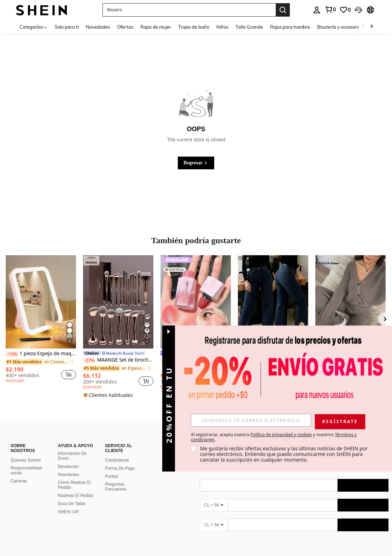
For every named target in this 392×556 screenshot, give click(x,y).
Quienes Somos (26, 460)
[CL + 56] (214, 505)
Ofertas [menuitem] (125, 27)
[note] (109, 395)
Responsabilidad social (26, 470)
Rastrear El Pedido (76, 496)
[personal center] (317, 10)
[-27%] (89, 361)
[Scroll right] (371, 27)
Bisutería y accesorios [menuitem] (340, 27)
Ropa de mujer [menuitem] (156, 27)
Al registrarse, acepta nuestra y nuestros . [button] (274, 437)
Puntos (112, 476)
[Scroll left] (363, 27)
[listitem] (41, 320)
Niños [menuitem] (222, 27)
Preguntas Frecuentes (116, 487)
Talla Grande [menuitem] (249, 27)
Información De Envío (72, 456)
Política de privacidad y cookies (281, 435)
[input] (251, 420)
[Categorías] (34, 27)
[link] (330, 10)
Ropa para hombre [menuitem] (290, 27)
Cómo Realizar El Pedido (74, 485)
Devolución (68, 467)
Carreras (19, 481)
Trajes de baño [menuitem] (194, 27)
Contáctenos (117, 460)
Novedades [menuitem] (98, 27)
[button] (189, 10)
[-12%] (12, 354)
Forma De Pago (120, 468)
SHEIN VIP (68, 512)
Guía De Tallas (72, 504)
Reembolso (69, 475)
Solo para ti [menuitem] (67, 27)
